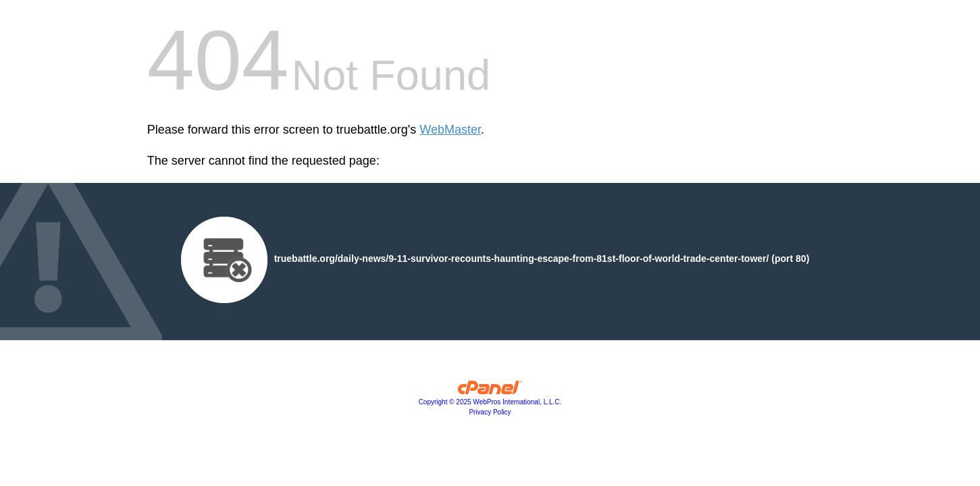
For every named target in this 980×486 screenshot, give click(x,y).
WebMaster (450, 130)
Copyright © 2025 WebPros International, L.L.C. (490, 402)
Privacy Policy (490, 412)
